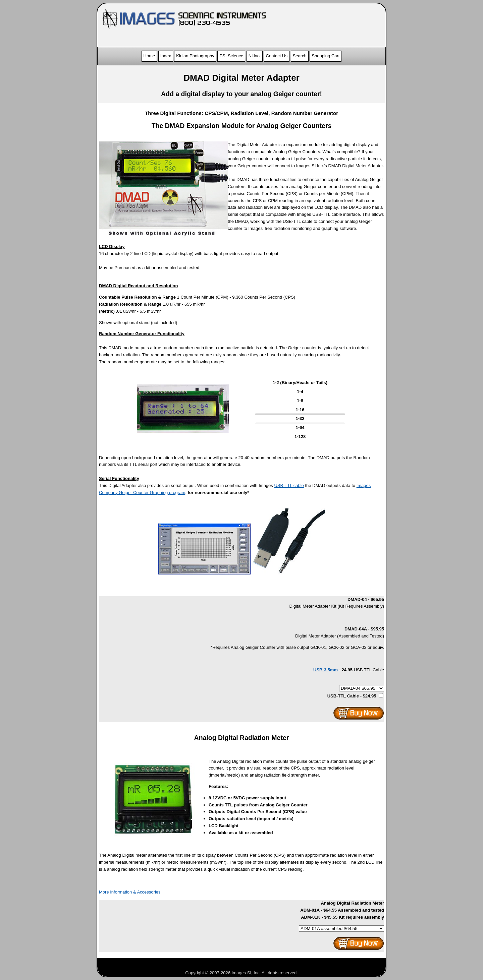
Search (300, 56)
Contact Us (277, 56)
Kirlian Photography (195, 56)
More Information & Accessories (130, 892)
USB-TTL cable (289, 485)
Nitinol (255, 56)
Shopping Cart (326, 56)
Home (149, 56)
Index (166, 56)
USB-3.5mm (326, 670)
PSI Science (231, 56)
